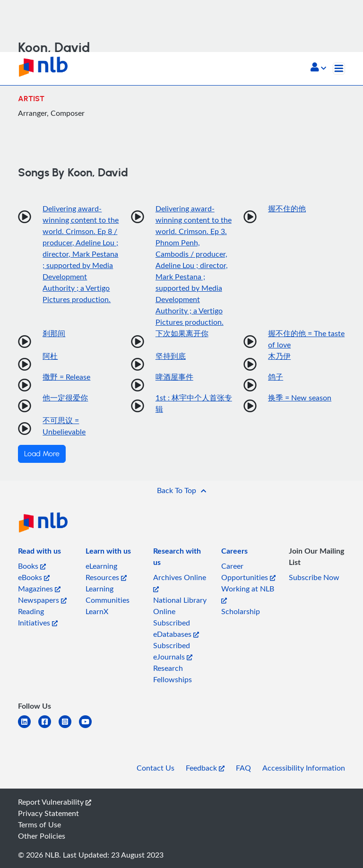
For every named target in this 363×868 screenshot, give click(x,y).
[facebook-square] (48, 727)
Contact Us (156, 768)
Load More (42, 454)
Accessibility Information (304, 768)
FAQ (243, 768)
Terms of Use (39, 825)
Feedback (205, 768)
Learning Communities (108, 594)
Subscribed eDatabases (176, 628)
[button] (318, 68)
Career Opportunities (248, 572)
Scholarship (241, 611)
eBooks (34, 577)
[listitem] (39, 553)
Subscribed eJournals (173, 651)
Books (32, 566)
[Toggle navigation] (339, 69)
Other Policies (42, 836)
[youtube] (89, 727)
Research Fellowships (173, 674)
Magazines (39, 589)
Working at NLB (248, 594)
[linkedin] (28, 727)
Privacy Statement (48, 813)
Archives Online (180, 582)
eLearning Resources (106, 572)
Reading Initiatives (38, 617)
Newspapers (42, 600)
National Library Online (180, 606)
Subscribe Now (314, 577)
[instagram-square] (69, 727)
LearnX (97, 611)
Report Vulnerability (55, 802)
